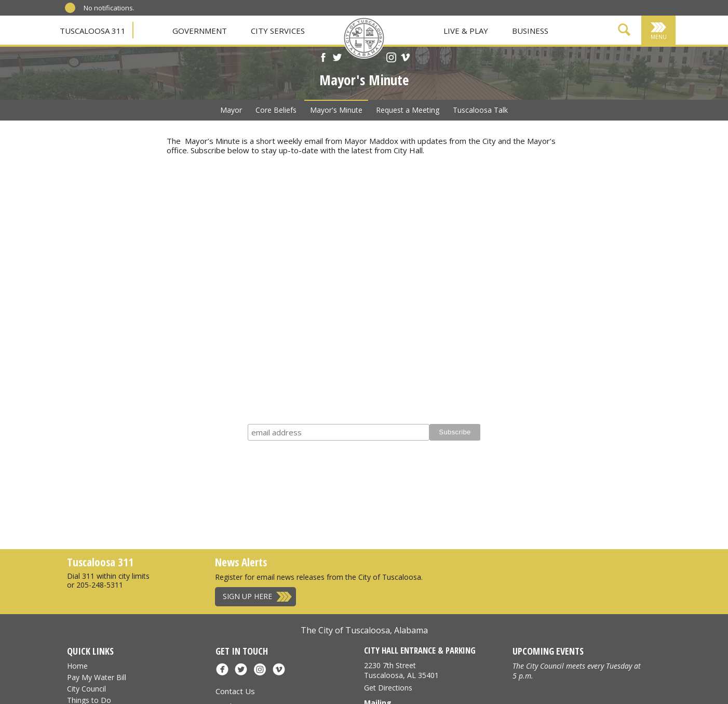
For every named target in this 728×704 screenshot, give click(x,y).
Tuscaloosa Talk (480, 110)
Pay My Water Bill (97, 677)
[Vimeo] (405, 59)
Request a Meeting (408, 110)
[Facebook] (323, 59)
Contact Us (235, 691)
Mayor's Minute (336, 110)
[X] (337, 59)
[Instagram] (391, 59)
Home (77, 666)
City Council (86, 689)
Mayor (231, 110)
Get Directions (388, 688)
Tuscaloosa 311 (93, 31)
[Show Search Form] (624, 31)
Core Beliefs (276, 110)
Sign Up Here (247, 596)
